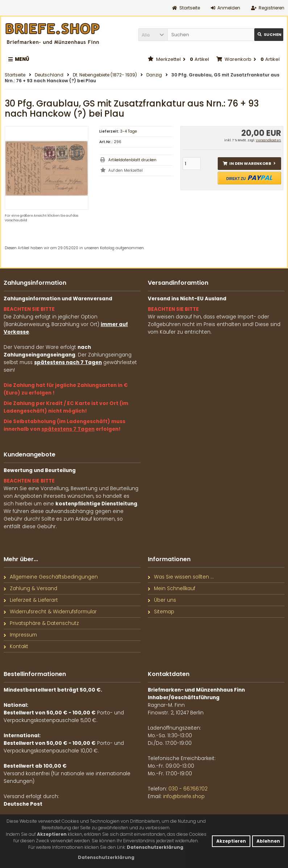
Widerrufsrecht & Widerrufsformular (50, 612)
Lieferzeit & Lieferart (31, 600)
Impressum (20, 635)
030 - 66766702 (188, 789)
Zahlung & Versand (30, 589)
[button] (153, 35)
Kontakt (16, 646)
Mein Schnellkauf (172, 589)
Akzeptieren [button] (231, 841)
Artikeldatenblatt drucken (132, 160)
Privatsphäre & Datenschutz (41, 623)
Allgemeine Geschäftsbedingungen (51, 577)
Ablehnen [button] (268, 841)
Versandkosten (268, 140)
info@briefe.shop (184, 796)
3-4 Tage (129, 131)
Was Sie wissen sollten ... (181, 577)
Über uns (162, 600)
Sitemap (161, 612)
